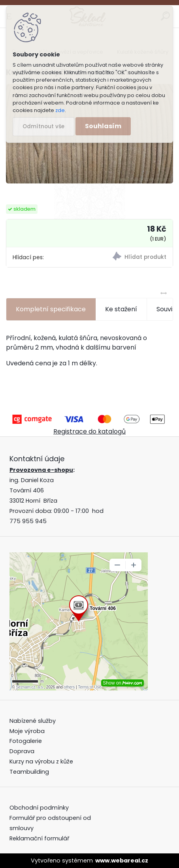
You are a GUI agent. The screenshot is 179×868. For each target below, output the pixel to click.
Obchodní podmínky (40, 808)
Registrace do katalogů (89, 431)
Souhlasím (103, 126)
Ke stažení (121, 309)
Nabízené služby (33, 721)
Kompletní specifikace (51, 309)
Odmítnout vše (43, 126)
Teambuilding (29, 772)
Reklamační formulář (39, 838)
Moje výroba (27, 731)
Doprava (22, 751)
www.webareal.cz (122, 861)
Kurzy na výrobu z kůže (41, 761)
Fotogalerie (26, 741)
